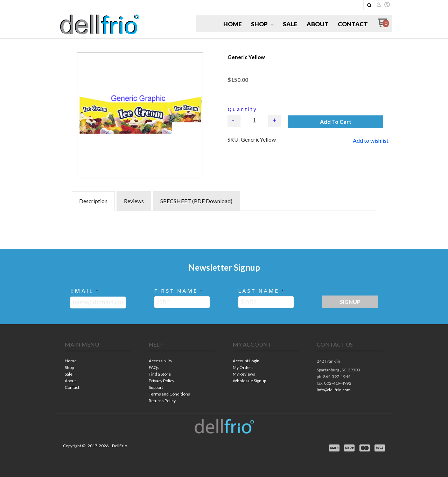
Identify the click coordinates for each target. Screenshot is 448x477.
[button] (369, 5)
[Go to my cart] (383, 25)
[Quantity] (254, 121)
